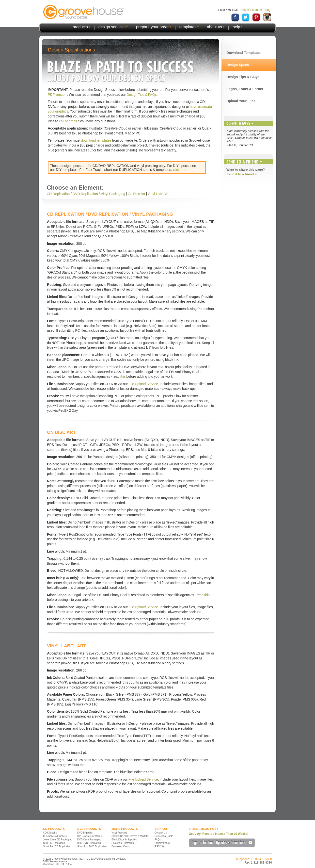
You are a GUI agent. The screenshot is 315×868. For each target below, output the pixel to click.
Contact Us (161, 833)
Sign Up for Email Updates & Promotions (222, 843)
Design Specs (238, 65)
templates (188, 27)
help (236, 27)
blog (268, 10)
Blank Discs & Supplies (124, 840)
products (80, 27)
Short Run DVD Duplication (92, 846)
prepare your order (152, 27)
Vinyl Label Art (159, 194)
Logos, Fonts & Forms (245, 89)
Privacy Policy (162, 843)
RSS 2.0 (159, 846)
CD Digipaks (50, 833)
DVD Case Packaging (89, 840)
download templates (96, 140)
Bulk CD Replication (54, 843)
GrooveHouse (83, 12)
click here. (181, 170)
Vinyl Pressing (119, 833)
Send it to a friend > (242, 174)
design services (112, 27)
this (123, 377)
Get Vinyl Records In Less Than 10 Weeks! (219, 834)
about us (214, 27)
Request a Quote (164, 836)
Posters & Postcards (123, 843)
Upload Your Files (241, 101)
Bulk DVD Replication (89, 843)
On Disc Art (136, 194)
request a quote (252, 10)
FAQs (158, 840)
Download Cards (121, 846)
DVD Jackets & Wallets (90, 836)
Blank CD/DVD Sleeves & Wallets (130, 836)
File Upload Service (143, 384)
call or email (68, 121)
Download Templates (244, 53)
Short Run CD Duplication (57, 846)
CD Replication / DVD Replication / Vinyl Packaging (86, 194)
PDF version (57, 95)
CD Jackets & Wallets (55, 836)
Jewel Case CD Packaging (58, 840)
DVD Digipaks (85, 833)
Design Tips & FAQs (142, 95)
